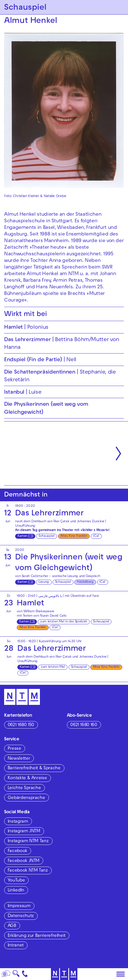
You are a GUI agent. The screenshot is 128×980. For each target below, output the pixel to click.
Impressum (19, 906)
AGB (12, 926)
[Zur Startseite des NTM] (64, 974)
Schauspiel (46, 536)
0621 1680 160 (84, 725)
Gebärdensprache (26, 798)
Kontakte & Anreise (27, 778)
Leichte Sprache (24, 788)
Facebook (17, 851)
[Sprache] (6, 974)
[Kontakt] (25, 974)
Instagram (18, 822)
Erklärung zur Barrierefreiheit (37, 936)
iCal (96, 536)
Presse (14, 749)
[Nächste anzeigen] (118, 453)
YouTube (16, 881)
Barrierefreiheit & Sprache (34, 768)
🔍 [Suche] (16, 975)
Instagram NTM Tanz (28, 841)
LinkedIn (16, 891)
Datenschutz (21, 916)
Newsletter (19, 759)
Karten (22, 536)
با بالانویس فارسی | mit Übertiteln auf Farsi (69, 596)
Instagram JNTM (24, 831)
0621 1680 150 (21, 725)
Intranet (16, 946)
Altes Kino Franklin (74, 536)
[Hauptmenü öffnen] (121, 974)
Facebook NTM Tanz (28, 871)
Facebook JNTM (24, 861)
